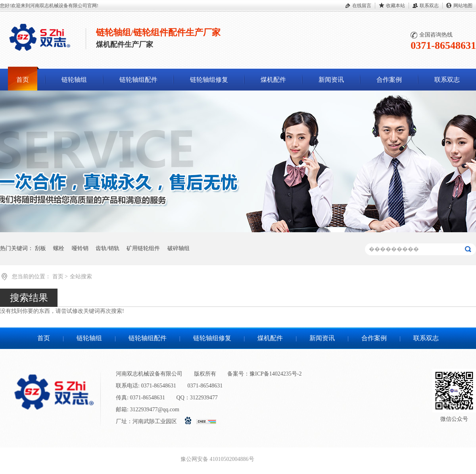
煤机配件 (273, 80)
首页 (23, 80)
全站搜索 (81, 276)
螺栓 (59, 248)
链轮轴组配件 (138, 80)
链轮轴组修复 (209, 80)
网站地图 (463, 6)
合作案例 (389, 80)
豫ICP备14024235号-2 (275, 374)
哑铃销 (80, 248)
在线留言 (362, 6)
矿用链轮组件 (143, 248)
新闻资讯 (331, 80)
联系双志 (429, 6)
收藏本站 (395, 6)
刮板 (40, 248)
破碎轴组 (178, 248)
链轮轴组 (74, 80)
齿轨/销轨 (107, 248)
